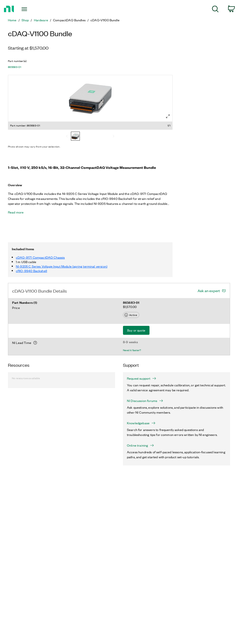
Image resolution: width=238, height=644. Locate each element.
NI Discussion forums (145, 401)
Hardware (41, 20)
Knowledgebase (141, 423)
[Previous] (67, 137)
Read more (16, 212)
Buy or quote (136, 330)
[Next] (114, 137)
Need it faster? (132, 350)
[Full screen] (168, 116)
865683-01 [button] (15, 67)
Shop (25, 20)
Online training (140, 445)
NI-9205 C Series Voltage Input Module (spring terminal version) (62, 266)
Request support (142, 378)
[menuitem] (215, 10)
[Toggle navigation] (32, 9)
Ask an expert (209, 291)
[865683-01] (75, 137)
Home (12, 20)
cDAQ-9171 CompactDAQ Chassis (40, 257)
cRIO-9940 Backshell (31, 271)
